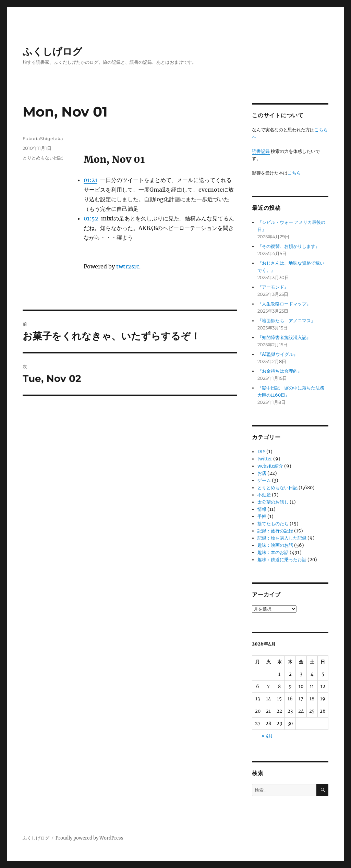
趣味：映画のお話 (275, 545)
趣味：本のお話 (273, 552)
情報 (262, 509)
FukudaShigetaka (43, 138)
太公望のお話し (273, 502)
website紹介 (270, 466)
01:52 (91, 218)
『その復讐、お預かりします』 (289, 246)
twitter (265, 459)
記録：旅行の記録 (275, 531)
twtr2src (128, 266)
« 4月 (267, 736)
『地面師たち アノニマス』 (286, 321)
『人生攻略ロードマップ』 (284, 304)
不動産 (264, 495)
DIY (261, 452)
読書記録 (261, 151)
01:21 (90, 180)
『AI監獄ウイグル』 (278, 354)
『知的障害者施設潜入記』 (284, 337)
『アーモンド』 (273, 287)
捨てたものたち (273, 524)
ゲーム (264, 480)
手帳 (262, 516)
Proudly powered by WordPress (89, 838)
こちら (294, 173)
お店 (262, 473)
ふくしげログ (52, 51)
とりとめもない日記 (43, 158)
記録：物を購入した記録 (282, 538)
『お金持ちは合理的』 (280, 371)
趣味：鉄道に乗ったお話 (282, 560)
